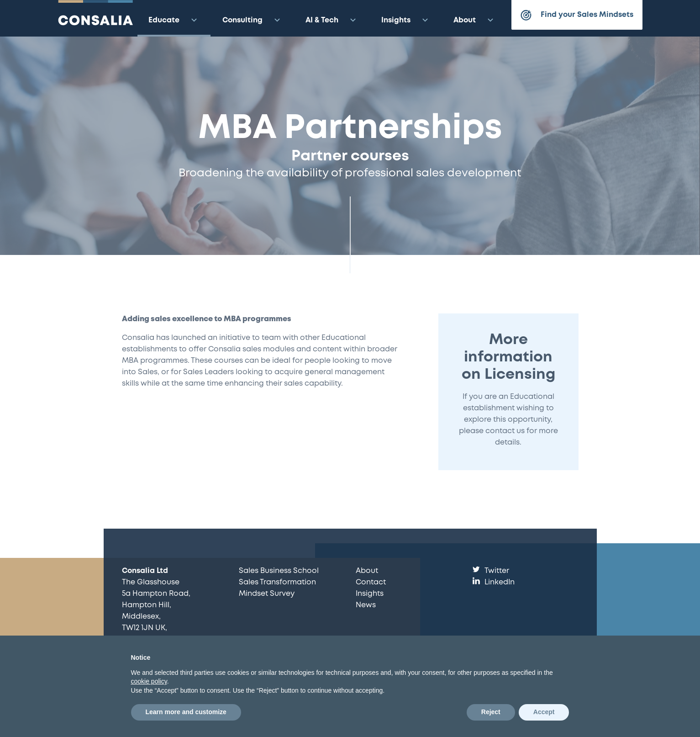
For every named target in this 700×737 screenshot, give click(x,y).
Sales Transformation (277, 582)
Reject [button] (491, 712)
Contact (371, 582)
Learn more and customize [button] (186, 712)
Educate (174, 20)
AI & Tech (332, 20)
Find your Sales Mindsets (577, 15)
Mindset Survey (267, 594)
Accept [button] (544, 712)
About (475, 20)
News (366, 605)
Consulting (253, 20)
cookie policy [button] (149, 681)
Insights (406, 20)
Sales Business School (279, 571)
